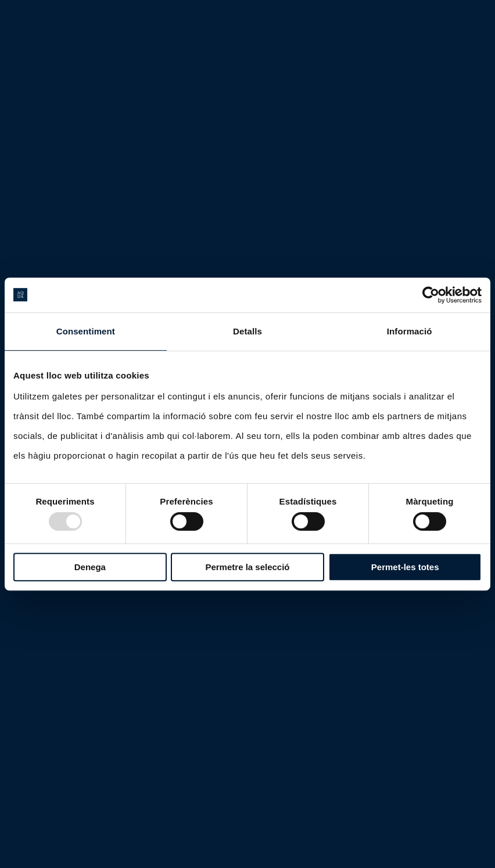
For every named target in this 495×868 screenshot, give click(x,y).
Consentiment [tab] (86, 331)
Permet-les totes (405, 567)
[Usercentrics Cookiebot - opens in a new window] (431, 295)
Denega (90, 567)
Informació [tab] (410, 331)
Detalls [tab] (247, 331)
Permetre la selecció (247, 567)
